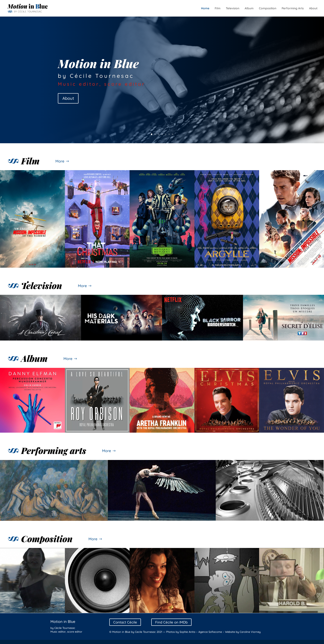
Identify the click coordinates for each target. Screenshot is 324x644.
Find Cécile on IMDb (171, 622)
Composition (268, 8)
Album (249, 8)
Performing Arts (293, 8)
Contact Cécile (125, 622)
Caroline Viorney (250, 632)
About (313, 8)
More (60, 161)
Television (233, 8)
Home (205, 8)
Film (218, 8)
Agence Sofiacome (210, 632)
